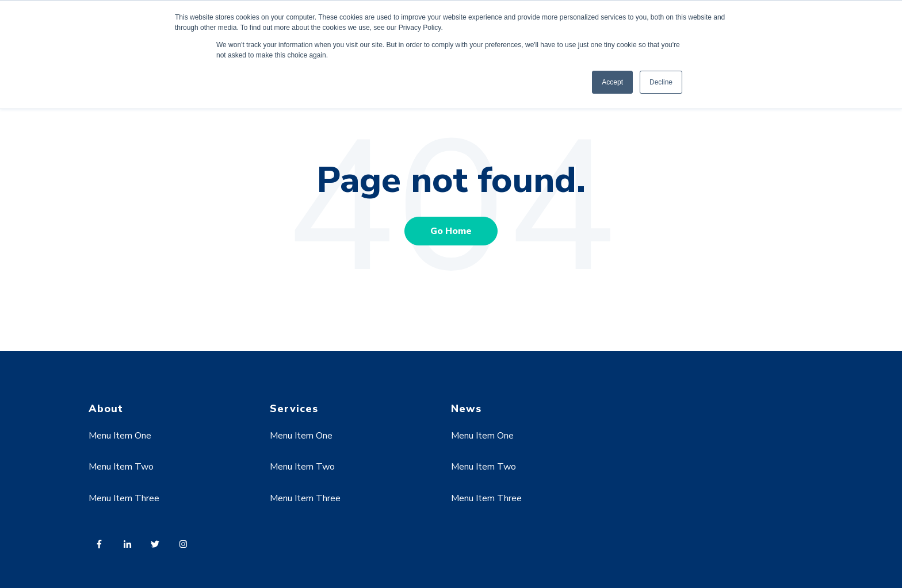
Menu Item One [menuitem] (120, 436)
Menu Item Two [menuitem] (121, 467)
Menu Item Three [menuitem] (124, 498)
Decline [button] (661, 82)
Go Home (451, 231)
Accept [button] (612, 82)
